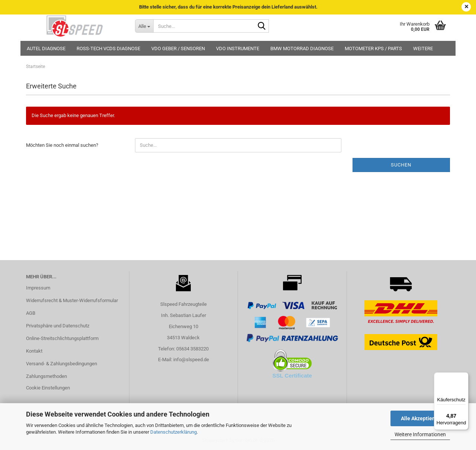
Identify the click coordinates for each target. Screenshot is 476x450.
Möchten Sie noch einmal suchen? (62, 145)
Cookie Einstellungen (48, 388)
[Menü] (464, 377)
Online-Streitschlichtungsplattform (62, 338)
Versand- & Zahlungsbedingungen (62, 364)
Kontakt (34, 351)
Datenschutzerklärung (173, 432)
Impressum (38, 288)
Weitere (423, 48)
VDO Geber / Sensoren (178, 48)
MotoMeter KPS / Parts (373, 48)
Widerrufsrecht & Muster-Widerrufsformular (72, 300)
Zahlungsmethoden (46, 376)
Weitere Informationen (420, 434)
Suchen (401, 165)
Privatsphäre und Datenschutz (58, 326)
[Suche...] (144, 26)
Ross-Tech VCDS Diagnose (108, 48)
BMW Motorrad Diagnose (302, 48)
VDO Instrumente (238, 48)
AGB (31, 313)
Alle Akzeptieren (420, 418)
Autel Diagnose (46, 48)
